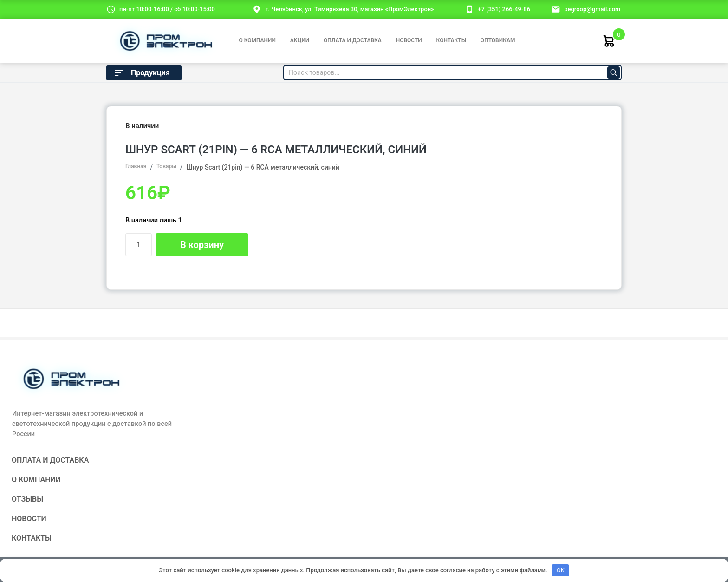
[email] (556, 9)
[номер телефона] (469, 9)
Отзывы (27, 499)
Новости (409, 40)
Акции (300, 40)
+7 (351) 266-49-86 (504, 9)
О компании (257, 40)
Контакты (452, 40)
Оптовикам (498, 40)
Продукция (142, 73)
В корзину (202, 245)
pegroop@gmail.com (592, 9)
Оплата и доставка (353, 40)
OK (561, 570)
